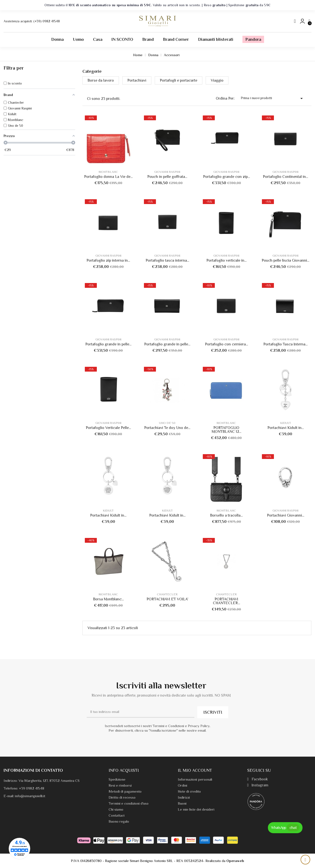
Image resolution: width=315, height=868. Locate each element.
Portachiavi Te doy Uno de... (167, 428)
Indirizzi (184, 797)
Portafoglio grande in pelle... (108, 344)
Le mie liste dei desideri (196, 809)
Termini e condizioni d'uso (129, 803)
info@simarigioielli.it (30, 796)
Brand (148, 39)
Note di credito (189, 791)
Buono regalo (119, 821)
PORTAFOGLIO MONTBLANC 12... (226, 430)
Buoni (182, 803)
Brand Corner (176, 39)
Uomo (78, 39)
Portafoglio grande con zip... (226, 177)
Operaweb (235, 861)
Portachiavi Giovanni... (286, 515)
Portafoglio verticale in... (226, 260)
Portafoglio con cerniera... (226, 344)
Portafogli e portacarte (179, 80)
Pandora (253, 39)
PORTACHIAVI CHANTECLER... (226, 601)
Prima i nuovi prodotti (273, 98)
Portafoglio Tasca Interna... (285, 344)
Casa (98, 39)
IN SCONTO (122, 39)
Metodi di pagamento (125, 791)
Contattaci (117, 815)
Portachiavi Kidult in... (286, 428)
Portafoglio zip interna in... (108, 260)
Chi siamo (116, 809)
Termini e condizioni (180, 830)
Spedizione (117, 779)
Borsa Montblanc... (108, 599)
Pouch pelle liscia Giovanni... (285, 260)
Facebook (258, 779)
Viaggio (217, 80)
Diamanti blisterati (216, 39)
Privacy (162, 830)
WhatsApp (285, 828)
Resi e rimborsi (120, 785)
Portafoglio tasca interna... (167, 260)
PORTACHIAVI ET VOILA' (167, 599)
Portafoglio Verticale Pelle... (108, 428)
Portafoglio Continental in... (285, 177)
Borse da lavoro (101, 80)
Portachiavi (137, 80)
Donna (57, 39)
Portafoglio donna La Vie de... (108, 177)
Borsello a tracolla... (226, 515)
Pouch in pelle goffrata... (167, 177)
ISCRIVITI (213, 712)
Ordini (182, 785)
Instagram (258, 785)
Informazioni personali (195, 779)
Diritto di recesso (122, 797)
